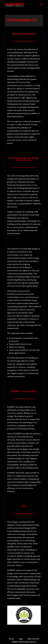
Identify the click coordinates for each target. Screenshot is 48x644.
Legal (21, 639)
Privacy (11, 639)
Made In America (33, 639)
